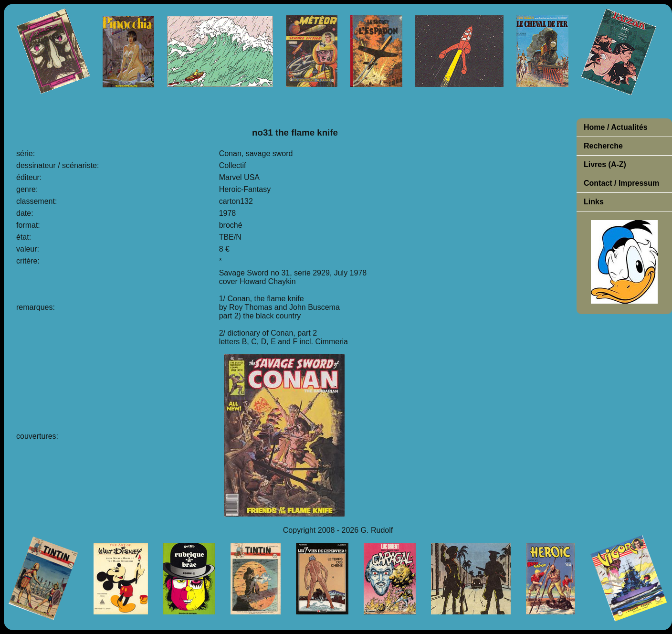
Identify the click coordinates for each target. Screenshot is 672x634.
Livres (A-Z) (605, 164)
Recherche (603, 146)
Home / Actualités (616, 127)
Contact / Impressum (621, 183)
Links (594, 202)
